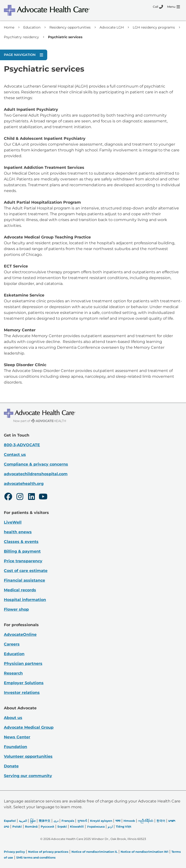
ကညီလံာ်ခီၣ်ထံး (146, 821)
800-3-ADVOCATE (22, 445)
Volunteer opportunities (28, 756)
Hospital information (25, 600)
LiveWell (13, 522)
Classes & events (21, 542)
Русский (47, 827)
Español (10, 821)
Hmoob (129, 821)
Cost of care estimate (26, 571)
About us (13, 718)
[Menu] (174, 7)
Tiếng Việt (124, 827)
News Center (17, 737)
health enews (18, 532)
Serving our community (28, 776)
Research (13, 673)
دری (56, 821)
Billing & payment (22, 551)
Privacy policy (14, 852)
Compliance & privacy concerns (36, 464)
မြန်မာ (33, 821)
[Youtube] (43, 497)
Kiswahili (77, 827)
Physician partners (23, 664)
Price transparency (23, 561)
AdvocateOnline (20, 634)
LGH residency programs (154, 27)
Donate (11, 766)
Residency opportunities (70, 27)
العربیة (23, 821)
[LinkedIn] (31, 497)
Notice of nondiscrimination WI (144, 852)
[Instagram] (20, 497)
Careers (12, 644)
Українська (96, 827)
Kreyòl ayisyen (101, 821)
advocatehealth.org (24, 484)
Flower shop (16, 609)
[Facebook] (8, 497)
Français (68, 821)
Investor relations (22, 693)
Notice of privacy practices (48, 852)
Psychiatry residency (21, 37)
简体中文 (45, 821)
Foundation (15, 747)
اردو (110, 827)
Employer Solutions (24, 683)
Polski (17, 827)
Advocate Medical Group (29, 727)
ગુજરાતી (82, 821)
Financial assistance (24, 580)
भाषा (118, 821)
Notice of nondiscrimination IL (94, 852)
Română (31, 827)
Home (9, 27)
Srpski (62, 827)
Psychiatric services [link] (65, 37)
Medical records (20, 590)
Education (32, 27)
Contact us (15, 455)
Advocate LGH (112, 27)
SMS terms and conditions (36, 857)
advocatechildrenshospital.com (36, 474)
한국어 (161, 821)
